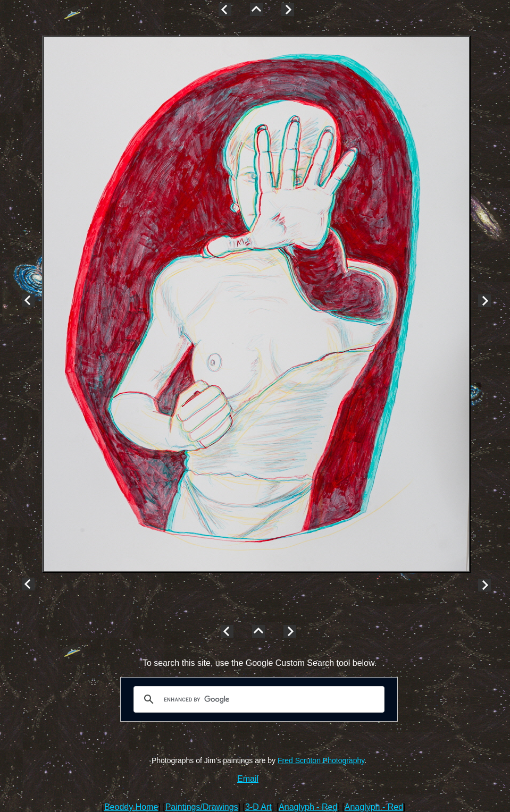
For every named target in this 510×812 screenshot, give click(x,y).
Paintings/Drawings (202, 807)
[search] (257, 699)
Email (248, 779)
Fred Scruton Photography (321, 760)
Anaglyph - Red (308, 807)
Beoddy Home (131, 807)
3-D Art (258, 807)
